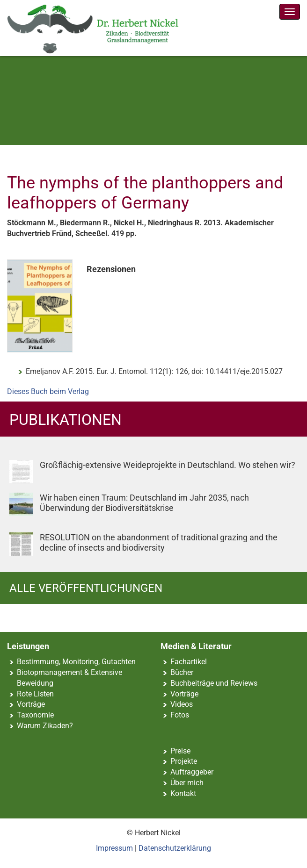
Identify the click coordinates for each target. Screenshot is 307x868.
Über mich (187, 783)
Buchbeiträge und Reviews (214, 683)
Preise (180, 751)
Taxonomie (35, 715)
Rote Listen (35, 694)
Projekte (184, 761)
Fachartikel (189, 662)
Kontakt (183, 793)
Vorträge (31, 704)
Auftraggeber (192, 772)
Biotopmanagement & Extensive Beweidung (69, 678)
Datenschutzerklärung (175, 848)
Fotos (180, 715)
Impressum (114, 848)
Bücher (182, 672)
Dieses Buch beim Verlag (48, 391)
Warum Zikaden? (45, 726)
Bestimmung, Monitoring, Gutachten (76, 662)
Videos (182, 704)
